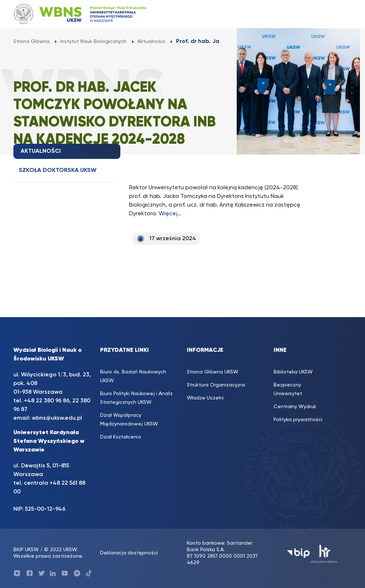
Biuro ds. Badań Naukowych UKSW (133, 376)
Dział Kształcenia (121, 437)
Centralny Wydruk (295, 407)
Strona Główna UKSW (212, 372)
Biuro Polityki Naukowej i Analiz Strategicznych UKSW (136, 398)
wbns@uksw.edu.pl (57, 418)
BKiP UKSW (26, 550)
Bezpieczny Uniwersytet (288, 389)
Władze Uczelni (205, 398)
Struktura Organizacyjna (216, 385)
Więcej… (170, 214)
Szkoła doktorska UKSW (58, 170)
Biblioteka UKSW (293, 372)
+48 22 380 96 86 (47, 401)
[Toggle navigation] (339, 14)
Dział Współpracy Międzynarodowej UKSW (129, 420)
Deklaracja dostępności (129, 553)
